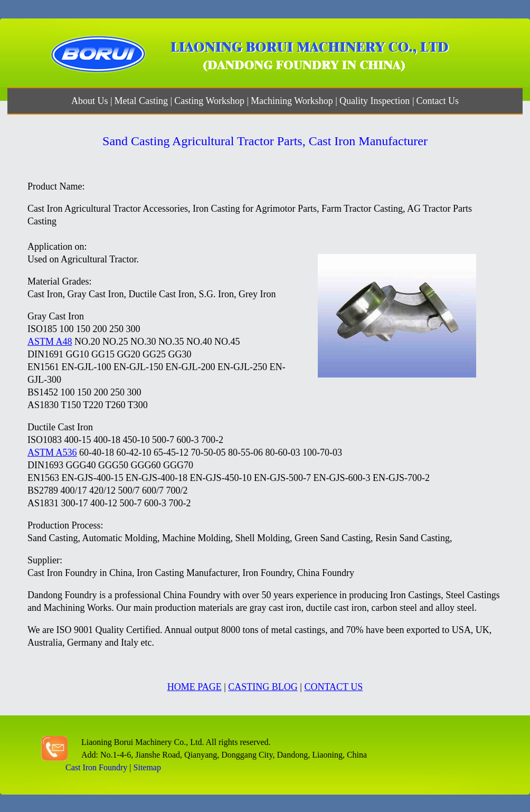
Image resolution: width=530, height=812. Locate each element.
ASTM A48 (50, 342)
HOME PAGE (195, 687)
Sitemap (147, 767)
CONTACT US (333, 687)
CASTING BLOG (263, 687)
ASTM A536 (52, 452)
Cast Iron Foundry (96, 767)
